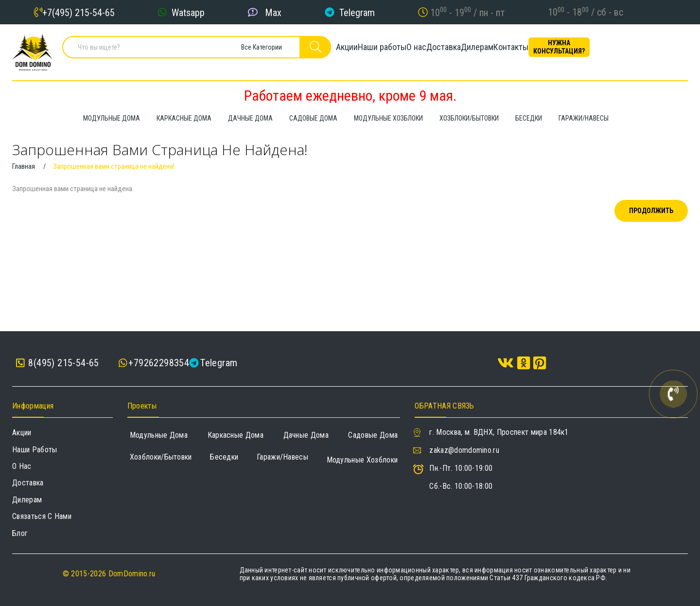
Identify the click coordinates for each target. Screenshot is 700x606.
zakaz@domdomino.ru (464, 450)
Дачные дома (306, 435)
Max (273, 12)
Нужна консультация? (644, 51)
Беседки (224, 457)
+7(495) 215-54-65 (79, 12)
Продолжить (651, 211)
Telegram (357, 12)
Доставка (479, 51)
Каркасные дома (236, 435)
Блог (20, 533)
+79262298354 (159, 363)
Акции (333, 51)
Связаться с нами (42, 516)
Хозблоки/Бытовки (161, 457)
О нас (435, 51)
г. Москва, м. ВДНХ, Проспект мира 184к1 (499, 432)
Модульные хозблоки (362, 460)
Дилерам (529, 51)
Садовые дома (373, 435)
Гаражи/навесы (282, 457)
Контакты (579, 51)
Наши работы (385, 51)
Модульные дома (159, 435)
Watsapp (188, 12)
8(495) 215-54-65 (58, 363)
